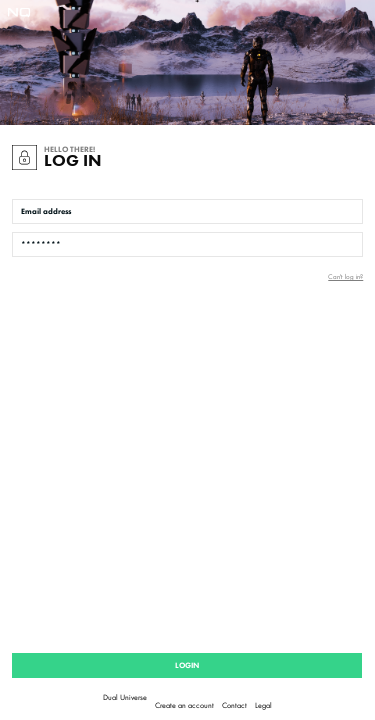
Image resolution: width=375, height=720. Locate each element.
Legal (263, 705)
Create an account (184, 705)
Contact (234, 705)
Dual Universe (125, 697)
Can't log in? (345, 276)
